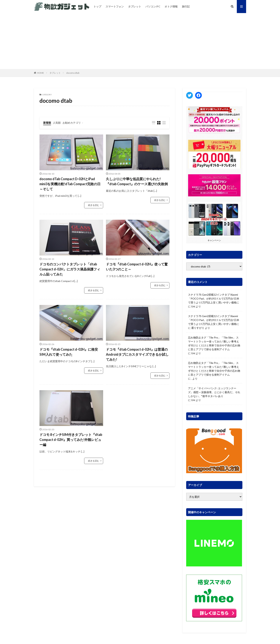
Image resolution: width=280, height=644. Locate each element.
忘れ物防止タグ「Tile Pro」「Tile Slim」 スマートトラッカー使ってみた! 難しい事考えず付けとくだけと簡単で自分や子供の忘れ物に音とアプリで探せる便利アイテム (214, 343)
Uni (193, 306)
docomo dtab (73, 73)
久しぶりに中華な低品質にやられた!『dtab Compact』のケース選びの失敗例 (137, 181)
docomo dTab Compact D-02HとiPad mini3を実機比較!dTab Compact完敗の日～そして (70, 184)
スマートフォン (115, 6)
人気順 (57, 123)
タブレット (135, 6)
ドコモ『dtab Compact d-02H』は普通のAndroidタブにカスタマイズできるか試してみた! (137, 354)
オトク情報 (171, 6)
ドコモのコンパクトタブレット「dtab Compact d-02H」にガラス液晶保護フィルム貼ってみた (70, 269)
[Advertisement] (140, 41)
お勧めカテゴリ (72, 123)
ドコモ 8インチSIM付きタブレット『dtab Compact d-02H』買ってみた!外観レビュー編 (71, 440)
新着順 (47, 123)
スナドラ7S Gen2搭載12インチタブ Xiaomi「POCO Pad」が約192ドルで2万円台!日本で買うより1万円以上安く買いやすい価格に (214, 299)
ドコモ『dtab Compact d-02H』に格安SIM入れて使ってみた (69, 352)
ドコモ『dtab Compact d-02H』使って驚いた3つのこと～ (137, 267)
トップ (97, 6)
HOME (40, 73)
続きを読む (94, 205)
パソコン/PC (153, 6)
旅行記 (186, 6)
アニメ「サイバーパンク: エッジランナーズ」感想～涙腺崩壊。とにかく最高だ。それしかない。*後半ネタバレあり (214, 392)
